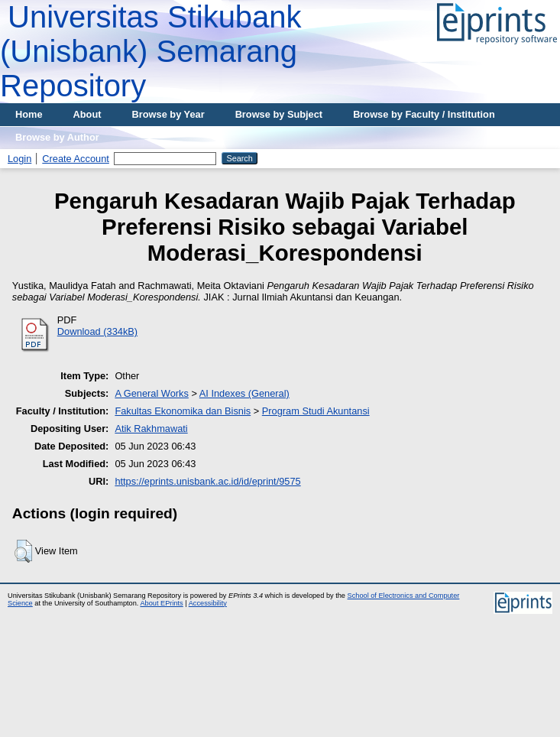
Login (19, 159)
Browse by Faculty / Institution (424, 114)
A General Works (152, 393)
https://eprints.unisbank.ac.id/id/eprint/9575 (207, 481)
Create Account (76, 159)
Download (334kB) (97, 331)
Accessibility (208, 603)
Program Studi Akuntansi (316, 411)
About (87, 114)
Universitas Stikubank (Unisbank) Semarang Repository (151, 51)
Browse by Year (168, 114)
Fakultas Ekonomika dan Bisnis (183, 411)
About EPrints (161, 603)
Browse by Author (57, 137)
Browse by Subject (279, 114)
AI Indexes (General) (244, 393)
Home (29, 114)
